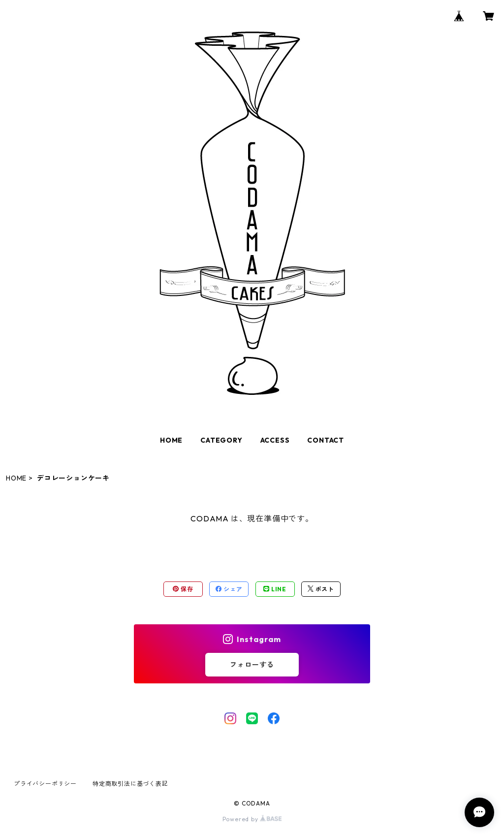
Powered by (252, 819)
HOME (171, 440)
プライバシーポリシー (45, 784)
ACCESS (275, 440)
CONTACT (326, 440)
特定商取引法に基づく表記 (130, 784)
